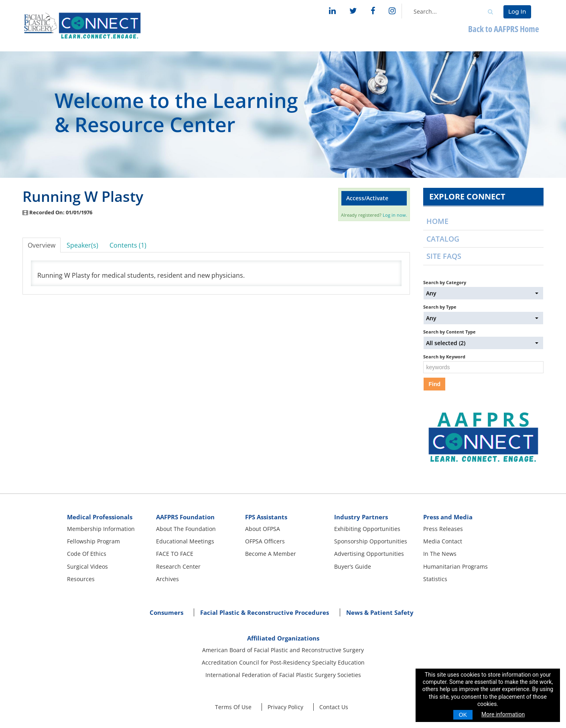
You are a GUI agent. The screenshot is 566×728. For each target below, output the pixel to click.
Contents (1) (128, 245)
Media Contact (443, 541)
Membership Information (101, 529)
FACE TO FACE (175, 554)
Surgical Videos (87, 566)
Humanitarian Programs (455, 566)
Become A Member (271, 554)
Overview (42, 245)
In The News (440, 554)
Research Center (178, 566)
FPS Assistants (266, 517)
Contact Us (334, 707)
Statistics (435, 579)
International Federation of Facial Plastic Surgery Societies (283, 675)
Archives (167, 579)
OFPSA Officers (265, 541)
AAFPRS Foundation (185, 517)
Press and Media (448, 517)
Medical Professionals (100, 517)
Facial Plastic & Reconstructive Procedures (265, 612)
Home (437, 221)
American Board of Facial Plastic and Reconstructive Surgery (283, 650)
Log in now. (395, 215)
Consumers (166, 612)
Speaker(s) (82, 245)
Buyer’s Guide (353, 566)
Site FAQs (444, 256)
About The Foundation (186, 529)
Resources (81, 579)
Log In (517, 12)
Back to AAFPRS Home (504, 29)
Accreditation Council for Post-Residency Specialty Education (283, 662)
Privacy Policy (285, 707)
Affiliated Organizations (283, 638)
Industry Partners (361, 517)
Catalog (443, 239)
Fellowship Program (93, 541)
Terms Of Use (233, 707)
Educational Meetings (185, 541)
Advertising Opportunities (369, 554)
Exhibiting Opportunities (367, 529)
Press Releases (443, 529)
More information (503, 714)
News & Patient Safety (380, 612)
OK (463, 715)
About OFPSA (263, 529)
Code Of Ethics (87, 554)
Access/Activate (367, 198)
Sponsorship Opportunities (371, 541)
